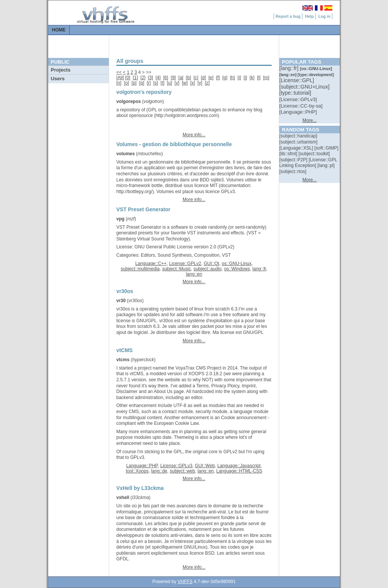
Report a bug (288, 16)
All (120, 78)
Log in (324, 16)
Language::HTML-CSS (239, 471)
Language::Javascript (239, 466)
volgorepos (129, 101)
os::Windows (237, 269)
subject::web (182, 471)
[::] (289, 68)
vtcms (123, 360)
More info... (194, 135)
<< (119, 72)
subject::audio (208, 269)
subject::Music (177, 269)
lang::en (194, 274)
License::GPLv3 (176, 466)
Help (309, 16)
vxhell (123, 498)
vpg (120, 219)
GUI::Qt (212, 264)
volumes (126, 154)
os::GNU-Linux (237, 264)
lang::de (159, 471)
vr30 (121, 301)
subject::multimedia (140, 269)
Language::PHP (142, 466)
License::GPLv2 (185, 264)
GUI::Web (205, 466)
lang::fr (259, 269)
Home (59, 30)
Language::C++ (151, 264)
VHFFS (185, 582)
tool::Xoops (137, 471)
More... (309, 120)
